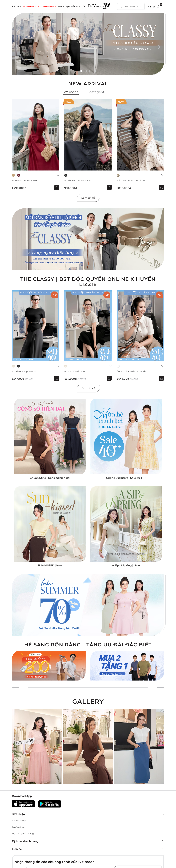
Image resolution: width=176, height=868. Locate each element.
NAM (19, 7)
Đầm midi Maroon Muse (26, 181)
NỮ (13, 7)
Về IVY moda (19, 821)
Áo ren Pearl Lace (74, 371)
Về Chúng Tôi (78, 7)
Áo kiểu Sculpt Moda (24, 371)
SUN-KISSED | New (50, 565)
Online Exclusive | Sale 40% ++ (126, 478)
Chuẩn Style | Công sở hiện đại (50, 478)
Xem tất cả (88, 198)
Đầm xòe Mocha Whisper (131, 181)
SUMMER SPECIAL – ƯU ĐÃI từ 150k (40, 7)
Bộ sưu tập (64, 7)
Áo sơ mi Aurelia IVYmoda (131, 371)
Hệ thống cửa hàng (23, 834)
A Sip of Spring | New (126, 565)
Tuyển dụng (19, 827)
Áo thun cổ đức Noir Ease (79, 181)
